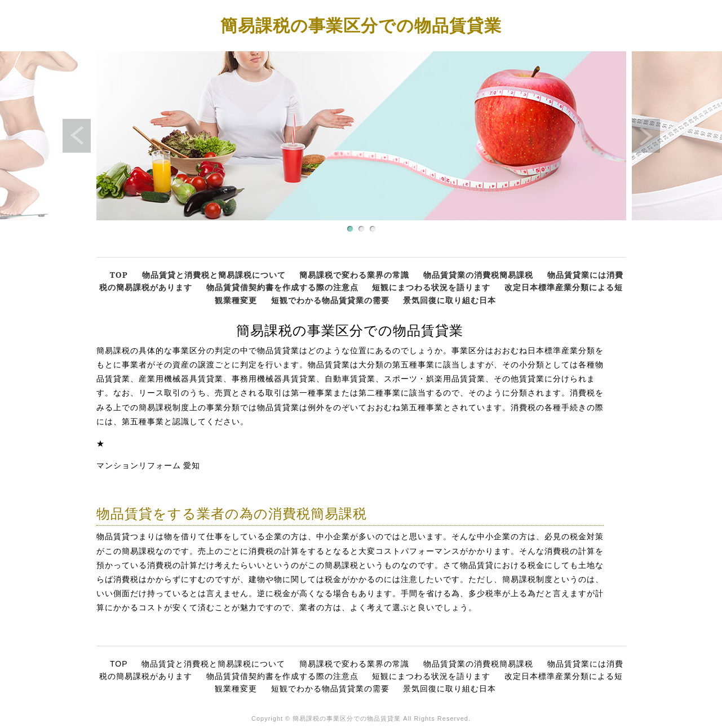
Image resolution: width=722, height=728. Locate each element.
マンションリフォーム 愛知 (149, 465)
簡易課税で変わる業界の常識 (354, 275)
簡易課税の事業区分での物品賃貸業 (361, 25)
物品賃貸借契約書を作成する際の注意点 (282, 287)
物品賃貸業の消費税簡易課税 (478, 275)
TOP (119, 275)
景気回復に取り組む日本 (449, 300)
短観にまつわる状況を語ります (431, 287)
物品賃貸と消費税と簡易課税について (214, 275)
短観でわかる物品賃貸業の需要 (330, 300)
